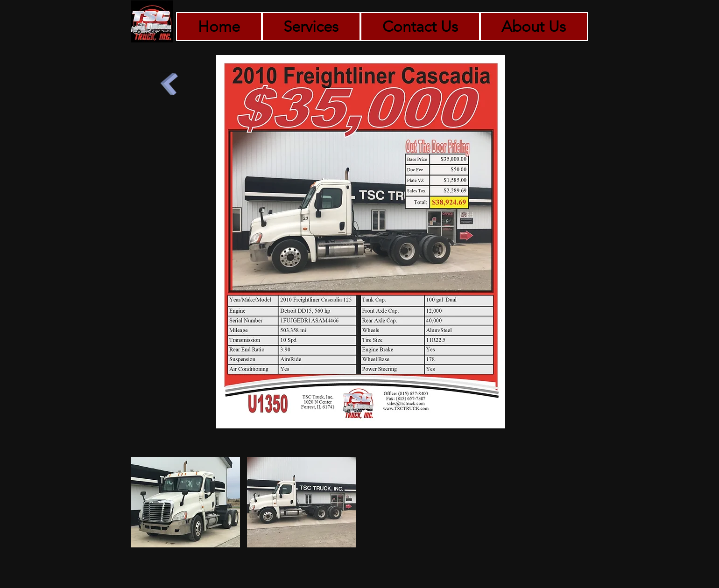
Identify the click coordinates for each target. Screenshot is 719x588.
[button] (185, 502)
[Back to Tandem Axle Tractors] (169, 87)
